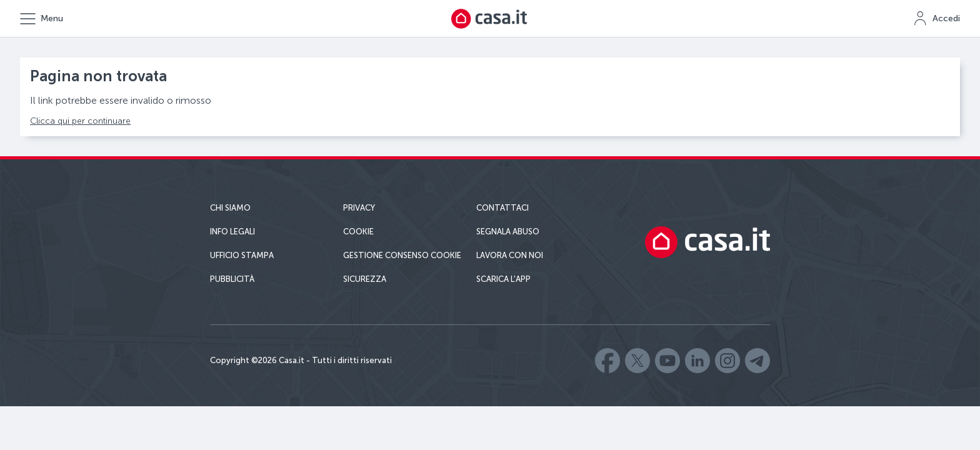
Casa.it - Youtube (667, 361)
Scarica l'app (503, 279)
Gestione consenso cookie (402, 255)
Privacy (359, 208)
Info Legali (232, 232)
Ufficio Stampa (242, 255)
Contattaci (502, 208)
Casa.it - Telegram (757, 361)
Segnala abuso (508, 232)
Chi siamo (230, 208)
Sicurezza (365, 279)
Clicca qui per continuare (80, 121)
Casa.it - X (637, 361)
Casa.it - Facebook (607, 361)
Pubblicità (232, 279)
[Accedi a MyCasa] (937, 19)
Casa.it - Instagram (727, 361)
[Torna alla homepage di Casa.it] (490, 19)
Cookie (358, 232)
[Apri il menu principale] (42, 19)
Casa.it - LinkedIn (697, 361)
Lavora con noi (510, 255)
